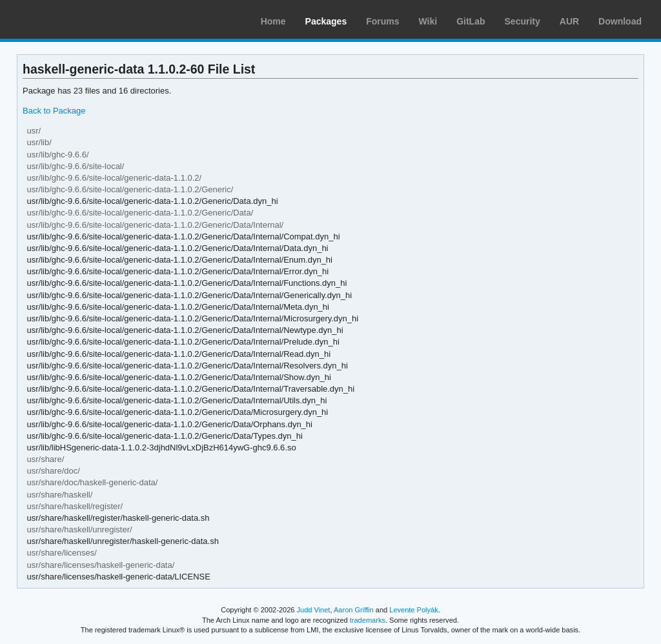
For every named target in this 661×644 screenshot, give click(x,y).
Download (620, 21)
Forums (382, 21)
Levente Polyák (413, 610)
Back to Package (54, 111)
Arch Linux (71, 19)
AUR (569, 21)
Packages (326, 21)
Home (273, 21)
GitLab (471, 21)
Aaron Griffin (354, 610)
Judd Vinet (314, 610)
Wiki (428, 21)
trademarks (368, 620)
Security (523, 21)
